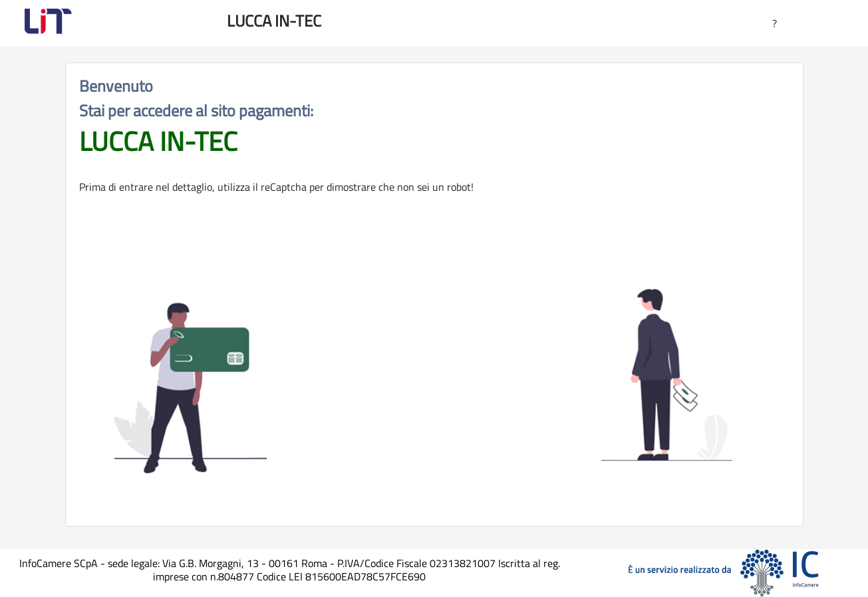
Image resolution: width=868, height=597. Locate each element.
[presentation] (434, 391)
